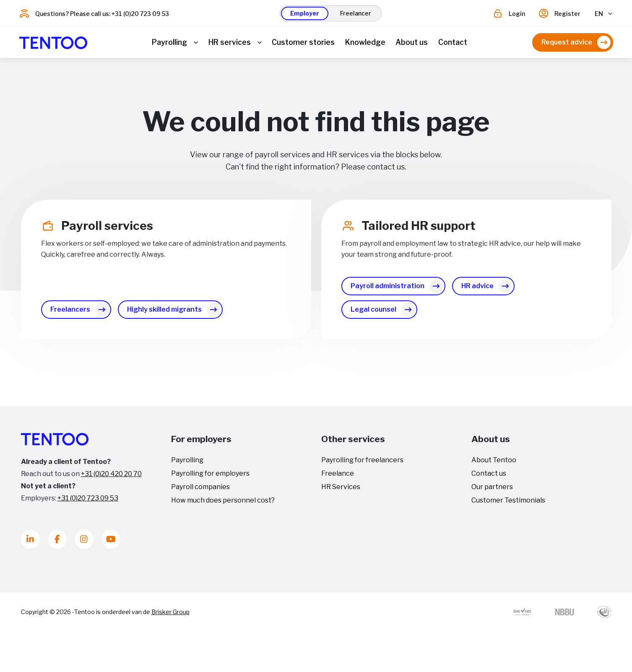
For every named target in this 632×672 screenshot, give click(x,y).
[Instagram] (84, 543)
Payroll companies (200, 490)
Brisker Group (170, 616)
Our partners (492, 490)
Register (567, 14)
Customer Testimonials (508, 504)
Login (517, 14)
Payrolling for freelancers (362, 463)
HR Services (341, 490)
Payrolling (187, 463)
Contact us (489, 477)
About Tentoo (494, 463)
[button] (305, 13)
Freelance (338, 477)
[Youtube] (111, 543)
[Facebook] (57, 543)
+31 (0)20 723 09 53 (88, 501)
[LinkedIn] (30, 543)
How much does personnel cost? (223, 504)
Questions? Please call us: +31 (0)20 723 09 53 (102, 14)
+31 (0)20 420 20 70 (111, 477)
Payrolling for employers (210, 477)
